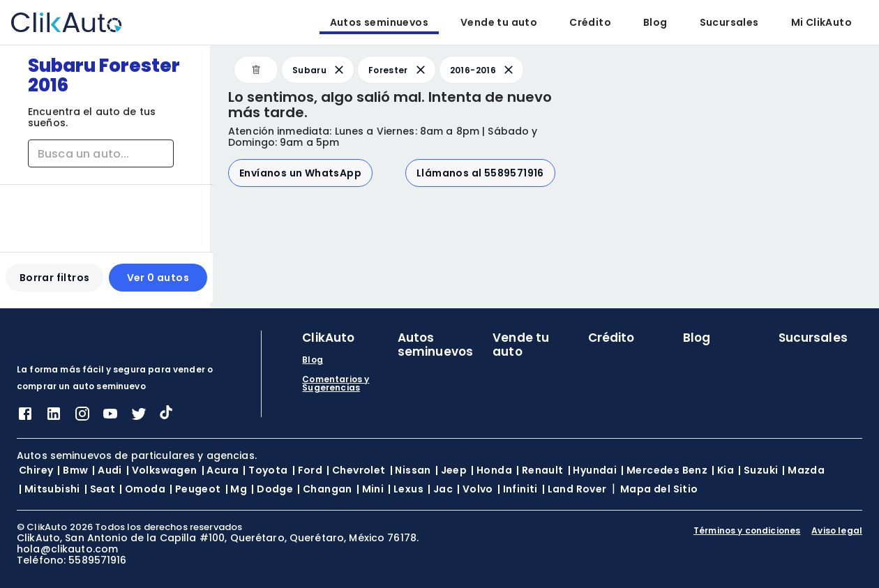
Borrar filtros (54, 283)
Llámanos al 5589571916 (480, 173)
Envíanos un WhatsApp (300, 173)
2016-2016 (483, 70)
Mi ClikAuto (821, 22)
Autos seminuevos (379, 22)
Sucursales (729, 22)
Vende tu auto (499, 22)
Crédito (590, 22)
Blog (655, 22)
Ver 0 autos (156, 283)
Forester (398, 70)
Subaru (319, 70)
